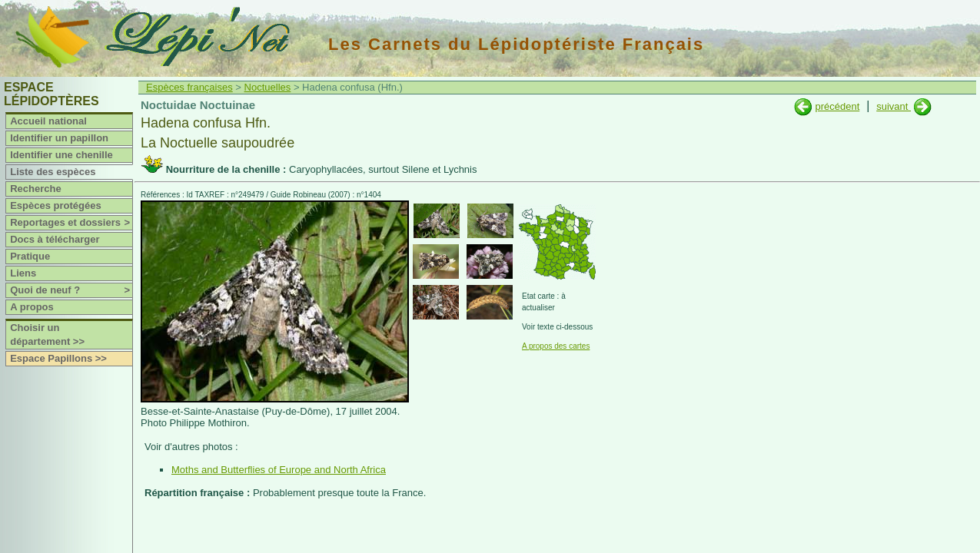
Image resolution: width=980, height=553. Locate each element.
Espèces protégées (56, 205)
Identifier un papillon (59, 138)
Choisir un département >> (47, 334)
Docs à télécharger (55, 239)
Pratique (30, 256)
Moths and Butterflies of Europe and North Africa (279, 470)
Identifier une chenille (61, 155)
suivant (894, 106)
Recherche (35, 189)
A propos (32, 307)
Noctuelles (268, 87)
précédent (837, 106)
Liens (23, 273)
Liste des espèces (53, 172)
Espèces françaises (189, 87)
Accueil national (48, 121)
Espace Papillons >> (58, 358)
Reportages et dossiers (71, 223)
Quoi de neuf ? (71, 290)
